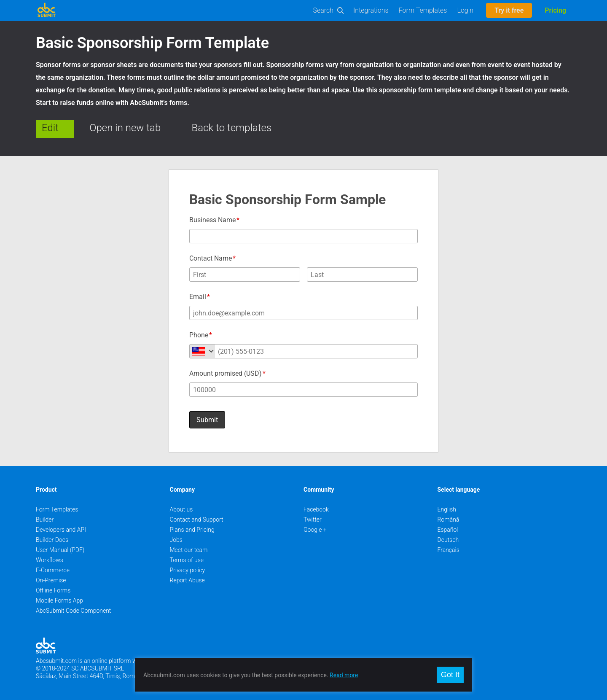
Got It (450, 675)
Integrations (371, 10)
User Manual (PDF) (60, 550)
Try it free (509, 10)
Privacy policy (188, 570)
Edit (50, 128)
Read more (344, 675)
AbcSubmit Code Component (73, 611)
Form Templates (423, 10)
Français (449, 550)
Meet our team (189, 550)
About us (181, 509)
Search (324, 10)
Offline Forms (53, 590)
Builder (45, 520)
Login (465, 10)
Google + (315, 530)
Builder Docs (52, 540)
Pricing (555, 10)
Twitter (313, 520)
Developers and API (61, 530)
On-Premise (51, 580)
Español (448, 530)
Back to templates (232, 128)
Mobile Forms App (59, 600)
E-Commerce (53, 570)
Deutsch (448, 540)
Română (449, 520)
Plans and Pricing (192, 530)
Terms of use (187, 560)
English (447, 509)
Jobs (176, 540)
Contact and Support (197, 520)
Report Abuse (187, 580)
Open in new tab (125, 128)
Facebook (316, 509)
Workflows (50, 560)
